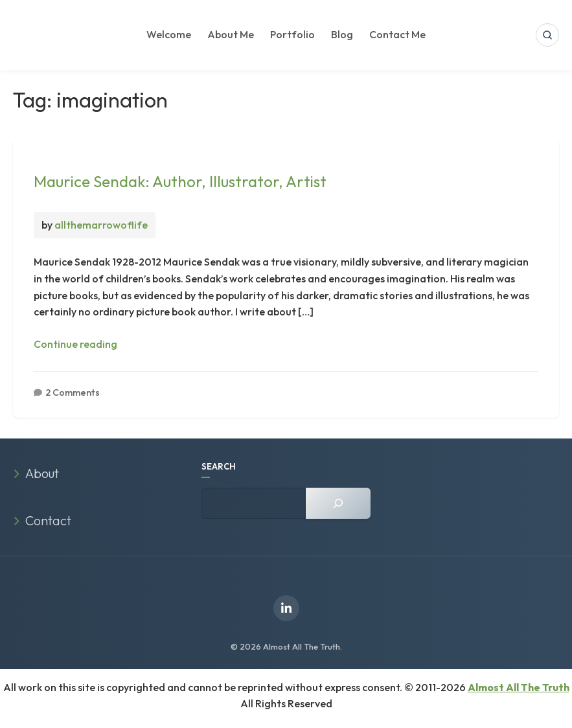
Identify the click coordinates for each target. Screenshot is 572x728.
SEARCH (219, 466)
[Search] (338, 503)
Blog (342, 34)
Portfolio (292, 34)
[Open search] (547, 35)
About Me (231, 34)
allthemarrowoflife (101, 225)
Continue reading (75, 344)
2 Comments (73, 392)
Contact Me (397, 34)
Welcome (169, 34)
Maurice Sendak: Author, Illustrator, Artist (180, 181)
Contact (48, 520)
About (42, 473)
